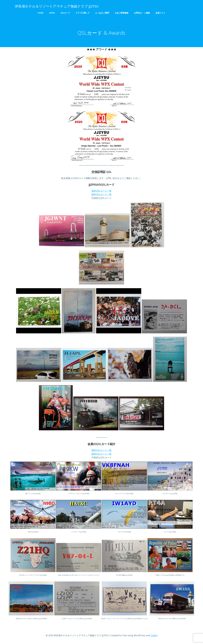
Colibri (154, 636)
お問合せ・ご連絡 (142, 13)
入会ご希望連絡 (122, 13)
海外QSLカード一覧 (101, 191)
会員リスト (160, 13)
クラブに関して (83, 13)
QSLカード (65, 13)
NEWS (52, 13)
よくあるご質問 (102, 13)
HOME (41, 13)
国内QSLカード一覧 (101, 195)
